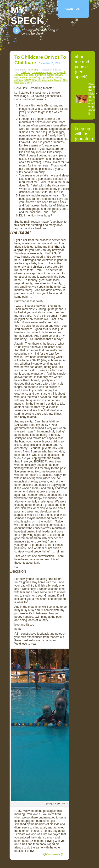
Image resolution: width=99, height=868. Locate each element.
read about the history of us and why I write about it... (93, 99)
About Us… (74, 9)
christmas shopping (42, 72)
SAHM (28, 80)
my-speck (27, 15)
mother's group (37, 78)
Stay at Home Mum (43, 80)
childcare (26, 72)
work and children (24, 83)
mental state (21, 78)
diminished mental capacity (49, 75)
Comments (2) (55, 854)
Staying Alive (61, 80)
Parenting (33, 70)
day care (29, 75)
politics (50, 78)
